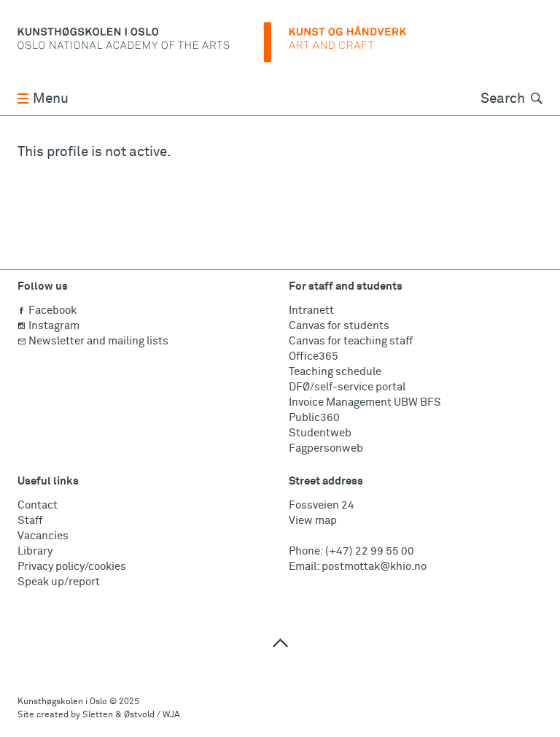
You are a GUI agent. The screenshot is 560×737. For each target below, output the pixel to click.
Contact (38, 505)
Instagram (48, 326)
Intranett (311, 310)
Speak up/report (59, 582)
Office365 (314, 356)
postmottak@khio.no (374, 567)
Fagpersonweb (326, 448)
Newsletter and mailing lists (93, 341)
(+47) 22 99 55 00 (370, 551)
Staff (30, 521)
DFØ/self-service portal (347, 387)
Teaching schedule (335, 372)
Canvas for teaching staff (351, 341)
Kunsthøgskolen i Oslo (62, 702)
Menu (43, 99)
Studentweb (320, 433)
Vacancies (43, 536)
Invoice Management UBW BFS (365, 402)
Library (35, 551)
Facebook (47, 310)
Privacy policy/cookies (72, 567)
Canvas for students (339, 326)
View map (313, 521)
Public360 (314, 418)
